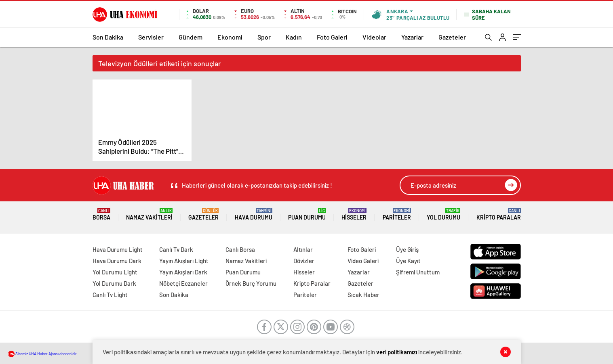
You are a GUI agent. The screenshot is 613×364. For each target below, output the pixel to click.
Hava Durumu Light (118, 249)
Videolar (374, 37)
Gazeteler (452, 37)
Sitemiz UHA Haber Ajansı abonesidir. (43, 354)
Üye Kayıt (408, 261)
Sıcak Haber (363, 295)
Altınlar (303, 249)
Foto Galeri (332, 37)
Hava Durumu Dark (117, 261)
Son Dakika (108, 37)
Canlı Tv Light (110, 295)
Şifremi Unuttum (418, 272)
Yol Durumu (443, 214)
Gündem (191, 37)
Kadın (294, 37)
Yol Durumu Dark (114, 283)
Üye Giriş (407, 249)
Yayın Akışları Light (184, 261)
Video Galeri (363, 261)
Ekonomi (230, 37)
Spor (264, 37)
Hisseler (354, 214)
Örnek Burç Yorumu (251, 283)
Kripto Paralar (499, 214)
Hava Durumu (254, 214)
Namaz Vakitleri (149, 214)
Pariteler (397, 214)
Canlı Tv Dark (176, 249)
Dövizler (304, 261)
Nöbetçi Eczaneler (183, 283)
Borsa (101, 214)
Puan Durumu (307, 214)
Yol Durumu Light (115, 272)
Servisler (151, 37)
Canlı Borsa (240, 249)
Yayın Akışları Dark (183, 272)
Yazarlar (412, 37)
